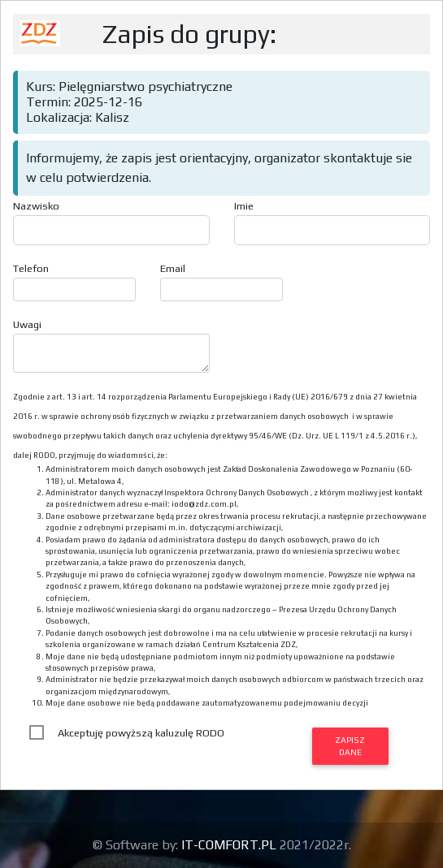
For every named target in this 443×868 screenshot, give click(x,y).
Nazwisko (36, 206)
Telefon (31, 268)
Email (173, 268)
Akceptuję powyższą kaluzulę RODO (141, 733)
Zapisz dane (350, 746)
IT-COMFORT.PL (230, 845)
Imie (244, 206)
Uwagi (27, 324)
